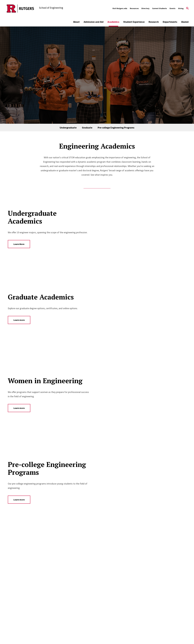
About (76, 22)
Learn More (19, 244)
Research (154, 22)
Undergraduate (68, 128)
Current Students (160, 8)
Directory (145, 8)
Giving (181, 8)
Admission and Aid (94, 22)
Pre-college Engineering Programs (116, 128)
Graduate (87, 128)
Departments (170, 22)
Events (173, 8)
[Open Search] (187, 9)
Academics (113, 22)
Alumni (185, 22)
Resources (134, 8)
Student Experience (134, 22)
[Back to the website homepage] (20, 9)
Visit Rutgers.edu (120, 8)
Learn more (19, 320)
